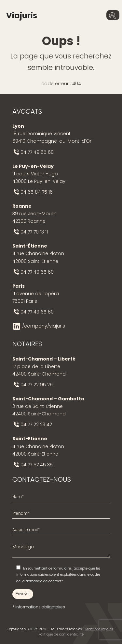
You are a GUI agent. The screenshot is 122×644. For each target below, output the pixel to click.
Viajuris (22, 16)
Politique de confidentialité (61, 634)
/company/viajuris (44, 326)
